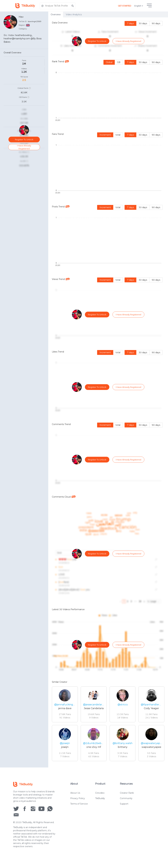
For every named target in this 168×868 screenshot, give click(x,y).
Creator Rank (127, 793)
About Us (75, 793)
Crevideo (100, 793)
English (139, 6)
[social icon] (16, 809)
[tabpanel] (108, 392)
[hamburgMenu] (149, 5)
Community (126, 798)
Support (124, 804)
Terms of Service (79, 804)
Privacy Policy (78, 798)
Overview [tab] (56, 15)
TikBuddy (100, 798)
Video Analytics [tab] (74, 15)
